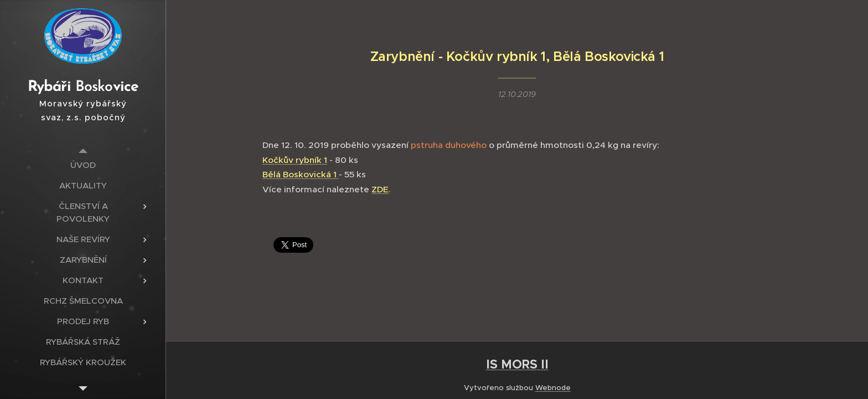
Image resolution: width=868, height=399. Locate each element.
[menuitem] (83, 165)
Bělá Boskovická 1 (301, 174)
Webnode (553, 388)
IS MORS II (517, 364)
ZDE (380, 189)
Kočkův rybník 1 (295, 159)
